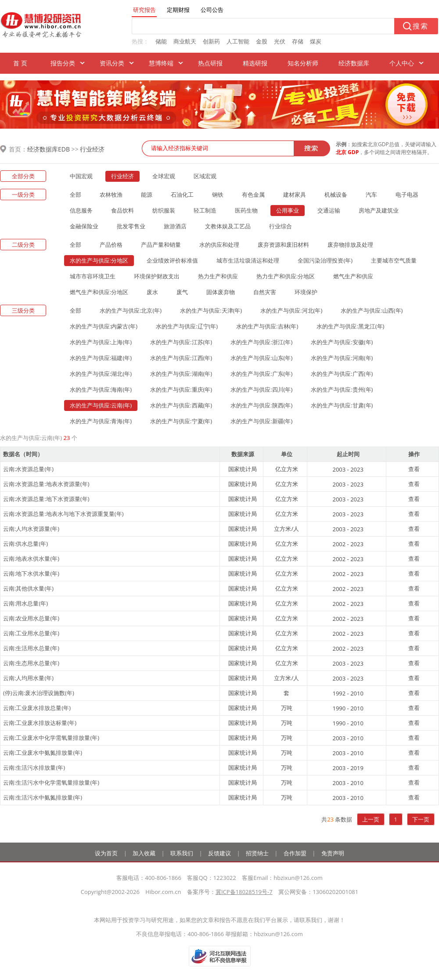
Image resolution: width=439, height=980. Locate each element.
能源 (147, 195)
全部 (76, 195)
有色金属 (253, 195)
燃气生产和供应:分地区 (99, 292)
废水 (152, 292)
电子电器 (407, 195)
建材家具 (295, 195)
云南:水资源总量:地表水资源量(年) (46, 484)
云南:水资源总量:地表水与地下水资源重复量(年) (63, 514)
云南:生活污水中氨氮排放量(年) (43, 797)
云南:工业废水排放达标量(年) (40, 723)
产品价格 (111, 245)
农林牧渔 (111, 195)
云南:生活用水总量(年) (31, 648)
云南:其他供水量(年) (28, 588)
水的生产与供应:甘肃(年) (342, 405)
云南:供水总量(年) (25, 544)
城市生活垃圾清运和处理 (248, 260)
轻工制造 (205, 210)
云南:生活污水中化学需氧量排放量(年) (51, 782)
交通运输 (329, 210)
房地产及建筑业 (379, 210)
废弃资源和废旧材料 (283, 245)
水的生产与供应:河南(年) (342, 358)
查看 (414, 469)
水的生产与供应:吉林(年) (267, 326)
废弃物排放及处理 (350, 245)
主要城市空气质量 (394, 260)
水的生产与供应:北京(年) (131, 310)
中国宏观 (81, 176)
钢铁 (218, 195)
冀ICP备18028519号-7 (244, 892)
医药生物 (246, 210)
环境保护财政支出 (157, 276)
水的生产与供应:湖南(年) (181, 374)
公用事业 (288, 210)
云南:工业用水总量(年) (31, 633)
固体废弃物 (221, 292)
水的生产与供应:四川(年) (261, 389)
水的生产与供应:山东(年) (261, 358)
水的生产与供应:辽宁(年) (187, 326)
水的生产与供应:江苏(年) (181, 342)
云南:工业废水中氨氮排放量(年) (43, 753)
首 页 (20, 63)
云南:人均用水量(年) (28, 678)
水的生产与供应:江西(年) (181, 358)
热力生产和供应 (218, 276)
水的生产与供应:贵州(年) (342, 389)
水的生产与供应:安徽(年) (342, 342)
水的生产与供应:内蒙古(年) (104, 326)
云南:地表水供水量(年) (31, 558)
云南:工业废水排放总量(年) (37, 708)
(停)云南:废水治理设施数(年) (39, 693)
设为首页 (106, 853)
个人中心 (402, 63)
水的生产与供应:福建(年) (101, 358)
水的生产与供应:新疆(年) (261, 421)
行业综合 (281, 226)
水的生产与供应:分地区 (99, 260)
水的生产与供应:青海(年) (101, 421)
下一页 (421, 819)
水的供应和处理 (219, 245)
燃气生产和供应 (353, 276)
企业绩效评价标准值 (172, 260)
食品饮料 (122, 210)
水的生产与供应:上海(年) (101, 342)
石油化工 (182, 195)
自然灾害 (265, 292)
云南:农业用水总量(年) (31, 618)
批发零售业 (131, 226)
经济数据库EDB (49, 149)
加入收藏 (144, 853)
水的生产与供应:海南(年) (101, 389)
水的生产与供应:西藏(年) (181, 405)
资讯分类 (112, 63)
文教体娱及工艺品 (228, 226)
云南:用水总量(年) (25, 603)
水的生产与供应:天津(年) (211, 310)
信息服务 (81, 210)
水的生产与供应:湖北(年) (101, 374)
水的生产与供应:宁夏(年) (181, 421)
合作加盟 (295, 853)
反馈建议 (219, 853)
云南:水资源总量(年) (28, 469)
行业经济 (92, 149)
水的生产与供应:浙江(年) (261, 342)
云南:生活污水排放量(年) (34, 767)
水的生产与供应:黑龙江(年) (350, 326)
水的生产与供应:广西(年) (342, 374)
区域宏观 (205, 176)
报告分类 (63, 63)
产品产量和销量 (161, 245)
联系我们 (182, 853)
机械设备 (336, 195)
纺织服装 (164, 210)
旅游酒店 (175, 226)
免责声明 (333, 853)
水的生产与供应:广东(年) (261, 374)
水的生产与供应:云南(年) (101, 405)
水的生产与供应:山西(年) (372, 310)
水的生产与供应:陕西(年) (261, 405)
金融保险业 (84, 226)
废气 (182, 292)
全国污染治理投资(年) (325, 260)
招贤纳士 (257, 853)
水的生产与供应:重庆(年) (181, 389)
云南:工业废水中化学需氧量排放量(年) (51, 738)
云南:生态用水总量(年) (31, 663)
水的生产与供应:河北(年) (291, 310)
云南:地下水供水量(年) (31, 573)
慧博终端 (161, 63)
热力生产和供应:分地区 (286, 276)
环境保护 (306, 292)
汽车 (371, 195)
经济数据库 (354, 63)
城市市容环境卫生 (93, 276)
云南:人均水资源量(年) (31, 529)
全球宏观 (164, 176)
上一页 (371, 819)
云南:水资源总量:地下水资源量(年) (46, 499)
